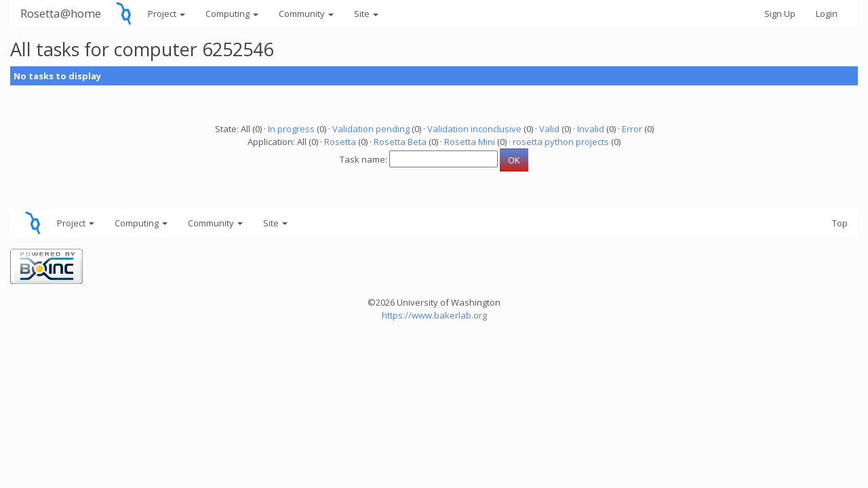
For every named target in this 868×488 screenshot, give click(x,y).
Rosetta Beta (400, 142)
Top (840, 223)
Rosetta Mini (470, 142)
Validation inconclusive (474, 129)
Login (827, 14)
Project (166, 14)
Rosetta (340, 142)
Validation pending (371, 129)
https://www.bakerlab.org (434, 315)
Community (306, 14)
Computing (232, 14)
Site (366, 14)
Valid (549, 129)
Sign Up (780, 14)
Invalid (591, 129)
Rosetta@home (61, 13)
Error (632, 129)
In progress (291, 129)
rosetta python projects (561, 142)
